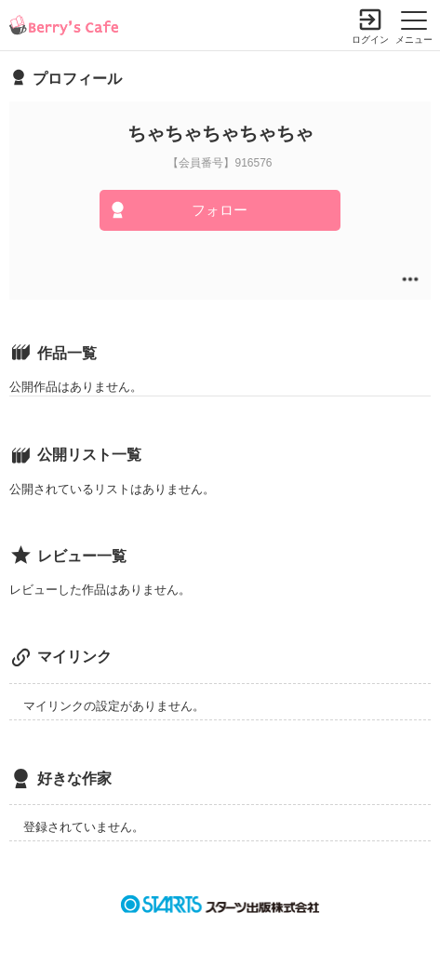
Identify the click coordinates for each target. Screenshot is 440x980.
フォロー (220, 210)
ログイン (370, 40)
